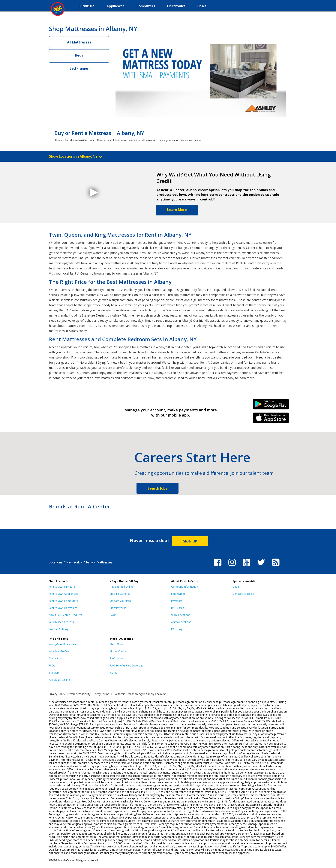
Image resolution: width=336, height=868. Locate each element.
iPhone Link (271, 419)
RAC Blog (177, 629)
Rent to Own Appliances (63, 594)
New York (73, 562)
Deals (236, 587)
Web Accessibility (80, 694)
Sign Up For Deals (243, 594)
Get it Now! (117, 644)
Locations (55, 562)
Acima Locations (181, 622)
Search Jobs (157, 488)
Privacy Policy (57, 694)
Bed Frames (79, 68)
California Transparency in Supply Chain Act (140, 694)
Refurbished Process (61, 622)
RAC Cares (178, 608)
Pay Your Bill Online (122, 587)
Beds (79, 55)
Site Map (54, 673)
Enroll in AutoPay (120, 594)
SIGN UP (190, 541)
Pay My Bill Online (59, 680)
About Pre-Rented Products (65, 615)
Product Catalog (58, 629)
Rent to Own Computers (63, 601)
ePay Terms (102, 694)
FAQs (113, 615)
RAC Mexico (117, 658)
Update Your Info (120, 601)
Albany (88, 562)
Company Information (185, 587)
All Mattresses (79, 42)
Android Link (271, 406)
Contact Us (55, 658)
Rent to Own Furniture (62, 587)
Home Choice (118, 651)
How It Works (118, 608)
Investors (177, 601)
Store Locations (181, 615)
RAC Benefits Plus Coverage (127, 666)
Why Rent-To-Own (59, 651)
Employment (179, 594)
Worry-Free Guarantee (62, 644)
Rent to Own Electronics (63, 608)
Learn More (177, 210)
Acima (114, 673)
